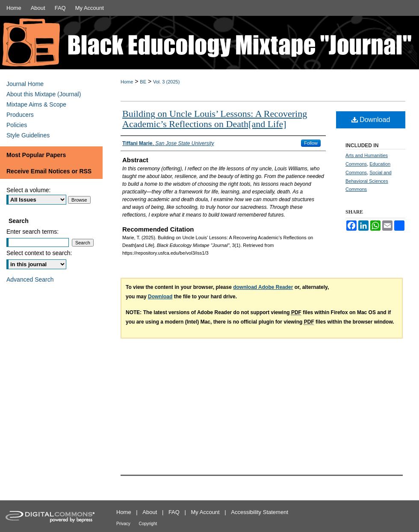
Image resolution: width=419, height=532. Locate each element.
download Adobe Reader (263, 287)
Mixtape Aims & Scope (36, 104)
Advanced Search (30, 279)
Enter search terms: (32, 232)
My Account (205, 512)
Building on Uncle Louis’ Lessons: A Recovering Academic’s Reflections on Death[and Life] (215, 119)
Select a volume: (29, 190)
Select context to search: (39, 253)
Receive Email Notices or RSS (49, 171)
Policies (17, 125)
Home (127, 82)
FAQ (174, 512)
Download (371, 120)
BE (143, 82)
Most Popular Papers (36, 155)
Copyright (148, 524)
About (150, 512)
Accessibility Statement (260, 512)
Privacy (123, 524)
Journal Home (25, 84)
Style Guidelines (28, 135)
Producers (20, 115)
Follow (311, 143)
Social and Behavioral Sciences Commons (369, 181)
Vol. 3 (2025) (166, 82)
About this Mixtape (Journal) (44, 94)
